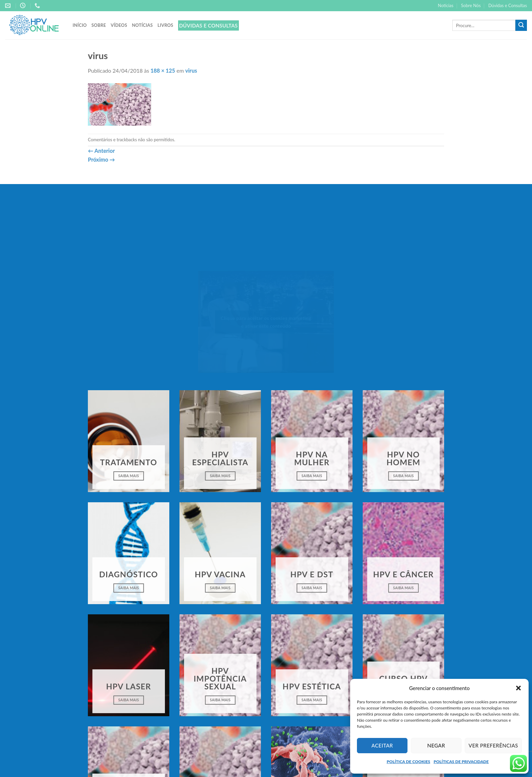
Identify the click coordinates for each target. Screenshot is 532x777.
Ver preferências (493, 745)
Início (80, 25)
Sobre (99, 25)
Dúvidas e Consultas (508, 5)
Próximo (101, 159)
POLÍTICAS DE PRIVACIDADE (461, 762)
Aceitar (382, 745)
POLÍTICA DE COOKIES (408, 762)
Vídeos (119, 25)
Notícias (446, 5)
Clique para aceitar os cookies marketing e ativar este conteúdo (266, 322)
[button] (518, 688)
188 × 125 (163, 70)
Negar (436, 745)
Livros (165, 25)
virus (191, 70)
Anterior (101, 151)
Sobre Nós (471, 5)
